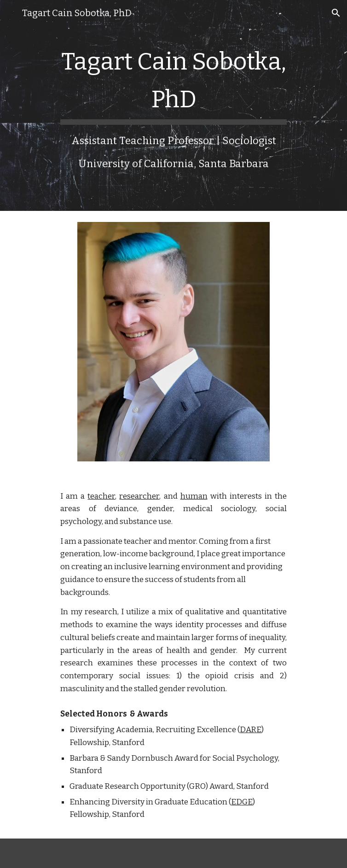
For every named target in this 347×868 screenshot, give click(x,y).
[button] (11, 13)
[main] (173, 105)
